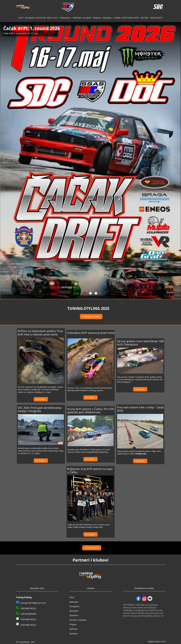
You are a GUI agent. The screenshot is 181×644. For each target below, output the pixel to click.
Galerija (106, 18)
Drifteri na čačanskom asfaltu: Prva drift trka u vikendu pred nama (40, 333)
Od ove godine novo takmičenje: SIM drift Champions (140, 343)
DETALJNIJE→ (41, 399)
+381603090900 (28, 614)
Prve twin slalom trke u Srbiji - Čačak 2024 (140, 409)
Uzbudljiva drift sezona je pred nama (91, 333)
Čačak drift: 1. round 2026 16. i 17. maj (20, 33)
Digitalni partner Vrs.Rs (157, 641)
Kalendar (30, 18)
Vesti (21, 18)
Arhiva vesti (156, 18)
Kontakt (144, 18)
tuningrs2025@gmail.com (33, 603)
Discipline (41, 18)
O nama (117, 18)
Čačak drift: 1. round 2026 (32, 28)
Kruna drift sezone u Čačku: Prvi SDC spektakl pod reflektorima (91, 411)
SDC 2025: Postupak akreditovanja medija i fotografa (39, 409)
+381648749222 (28, 608)
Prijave (96, 18)
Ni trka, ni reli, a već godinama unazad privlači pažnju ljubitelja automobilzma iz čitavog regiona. (90, 389)
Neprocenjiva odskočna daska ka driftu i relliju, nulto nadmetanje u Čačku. (139, 452)
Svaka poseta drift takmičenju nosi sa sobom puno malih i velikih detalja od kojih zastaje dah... (89, 526)
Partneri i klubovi (82, 18)
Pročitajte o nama (91, 317)
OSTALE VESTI (99, 548)
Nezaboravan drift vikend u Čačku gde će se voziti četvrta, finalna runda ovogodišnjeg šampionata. (89, 451)
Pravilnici (65, 18)
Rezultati (52, 18)
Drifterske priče (130, 18)
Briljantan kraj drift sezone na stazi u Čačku (90, 470)
